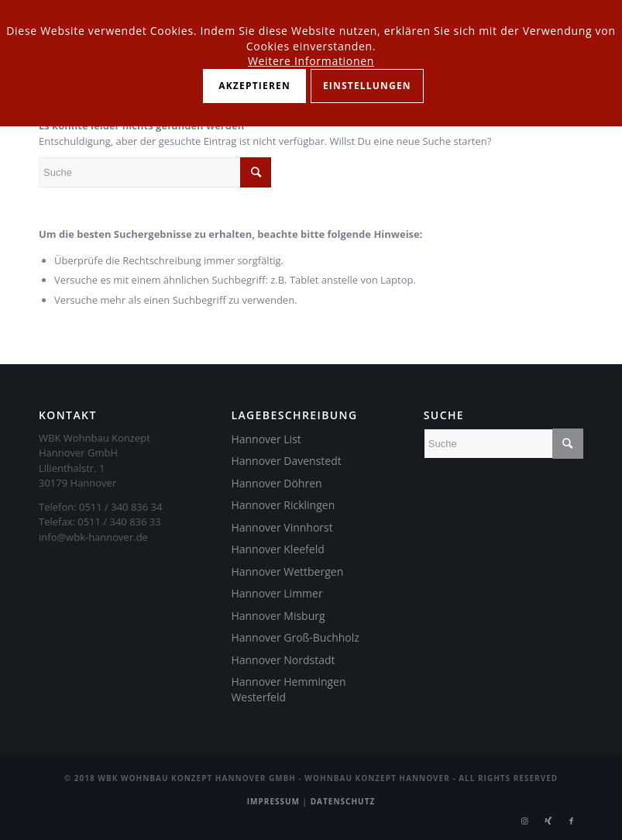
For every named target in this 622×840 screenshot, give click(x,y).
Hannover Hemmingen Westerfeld (288, 689)
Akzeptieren (254, 86)
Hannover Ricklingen (283, 505)
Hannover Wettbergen (287, 571)
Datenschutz (343, 801)
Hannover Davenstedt (286, 461)
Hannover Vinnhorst (282, 527)
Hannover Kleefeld (277, 549)
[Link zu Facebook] (572, 821)
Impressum (273, 801)
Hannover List (266, 439)
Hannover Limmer (277, 593)
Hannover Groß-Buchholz (295, 637)
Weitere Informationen (311, 61)
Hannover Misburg (278, 616)
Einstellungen (367, 86)
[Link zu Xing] (548, 821)
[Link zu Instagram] (525, 821)
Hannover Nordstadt (283, 660)
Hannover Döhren (276, 483)
